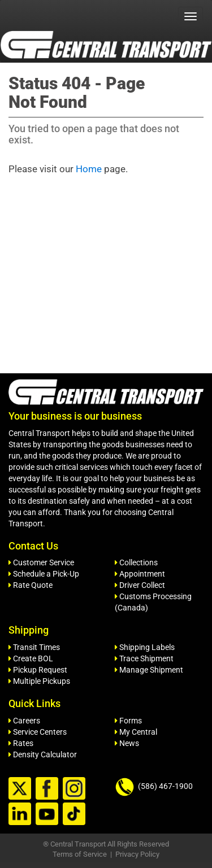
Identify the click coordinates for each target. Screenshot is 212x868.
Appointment (140, 574)
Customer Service (41, 562)
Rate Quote (31, 585)
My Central (136, 732)
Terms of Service (80, 854)
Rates (21, 743)
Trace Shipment (144, 658)
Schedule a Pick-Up (44, 574)
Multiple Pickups (39, 681)
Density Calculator (43, 754)
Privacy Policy (137, 854)
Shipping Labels (145, 647)
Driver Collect (140, 585)
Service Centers (38, 732)
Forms (128, 721)
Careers (24, 721)
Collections (136, 562)
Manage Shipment (149, 670)
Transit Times (34, 647)
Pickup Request (38, 670)
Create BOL (31, 658)
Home (89, 169)
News (127, 743)
